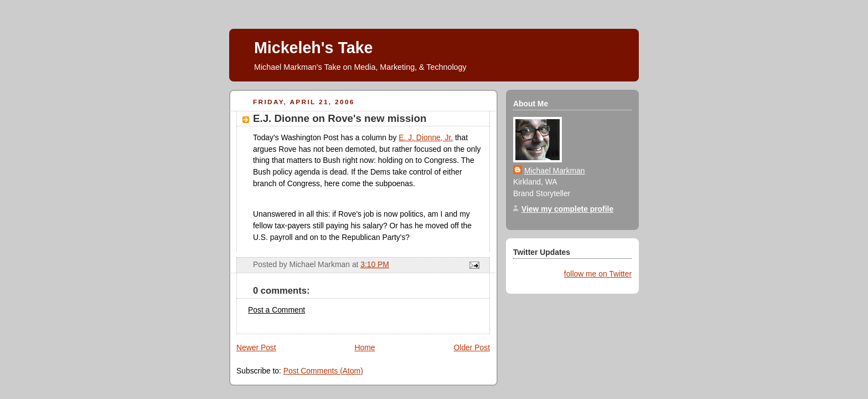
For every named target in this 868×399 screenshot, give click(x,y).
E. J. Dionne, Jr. (426, 137)
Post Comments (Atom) (323, 371)
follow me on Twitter (598, 274)
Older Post (472, 347)
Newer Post (256, 347)
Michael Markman (554, 171)
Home (365, 347)
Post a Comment (277, 310)
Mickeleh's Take (313, 48)
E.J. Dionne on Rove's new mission (340, 118)
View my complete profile (567, 209)
